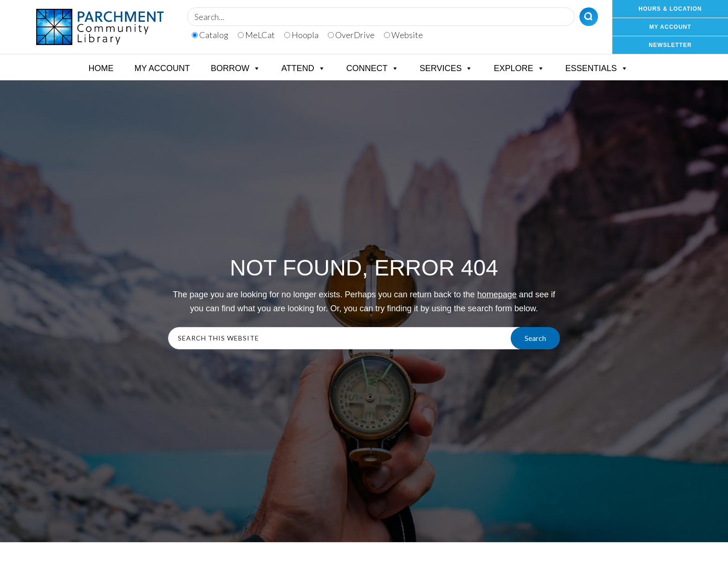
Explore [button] (519, 68)
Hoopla (301, 35)
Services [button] (446, 68)
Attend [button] (303, 68)
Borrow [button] (236, 68)
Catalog (210, 35)
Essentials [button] (597, 68)
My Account (162, 68)
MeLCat (256, 35)
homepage (497, 295)
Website (403, 35)
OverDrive (351, 35)
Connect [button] (373, 68)
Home (101, 68)
